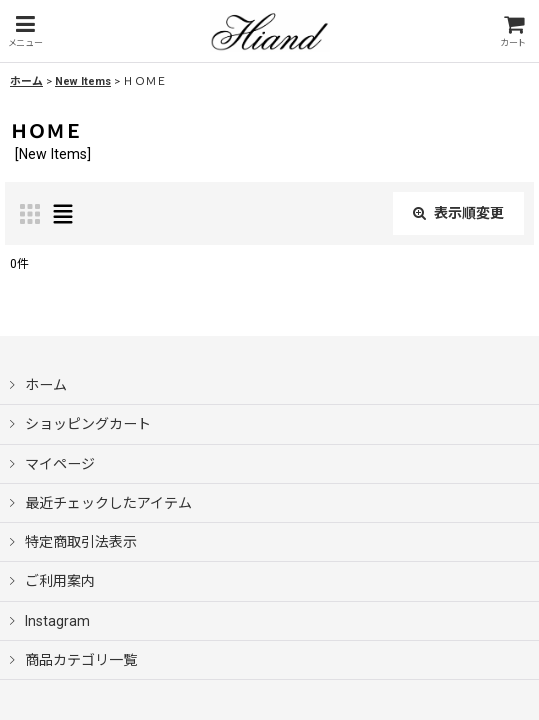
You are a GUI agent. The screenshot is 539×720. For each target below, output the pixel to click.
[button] (25, 31)
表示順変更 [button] (458, 213)
